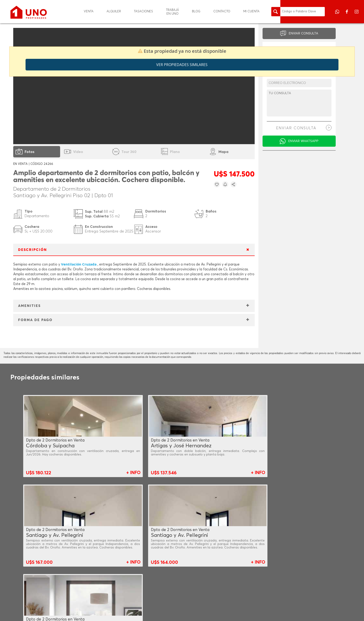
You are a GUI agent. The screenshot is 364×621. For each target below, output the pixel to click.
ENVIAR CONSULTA (304, 33)
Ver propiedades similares (182, 65)
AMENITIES (29, 306)
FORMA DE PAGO (35, 320)
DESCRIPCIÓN (32, 250)
